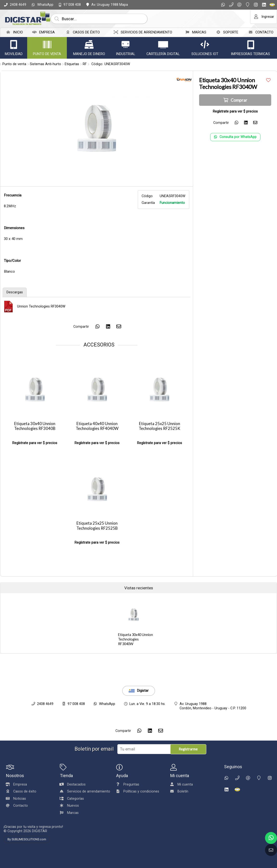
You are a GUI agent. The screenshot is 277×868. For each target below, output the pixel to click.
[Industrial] (126, 44)
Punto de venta (14, 64)
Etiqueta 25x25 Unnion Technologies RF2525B (97, 526)
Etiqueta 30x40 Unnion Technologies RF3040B (35, 426)
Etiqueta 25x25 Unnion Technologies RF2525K (160, 426)
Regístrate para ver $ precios (35, 443)
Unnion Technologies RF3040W (41, 306)
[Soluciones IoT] (205, 44)
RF (85, 64)
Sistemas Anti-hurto (45, 64)
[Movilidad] (14, 44)
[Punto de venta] (47, 44)
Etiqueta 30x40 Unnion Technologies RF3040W (135, 639)
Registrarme (188, 749)
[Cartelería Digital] (163, 44)
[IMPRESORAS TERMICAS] (251, 44)
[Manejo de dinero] (89, 44)
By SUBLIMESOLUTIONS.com (27, 839)
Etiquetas (72, 64)
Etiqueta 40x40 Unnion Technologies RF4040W (97, 426)
